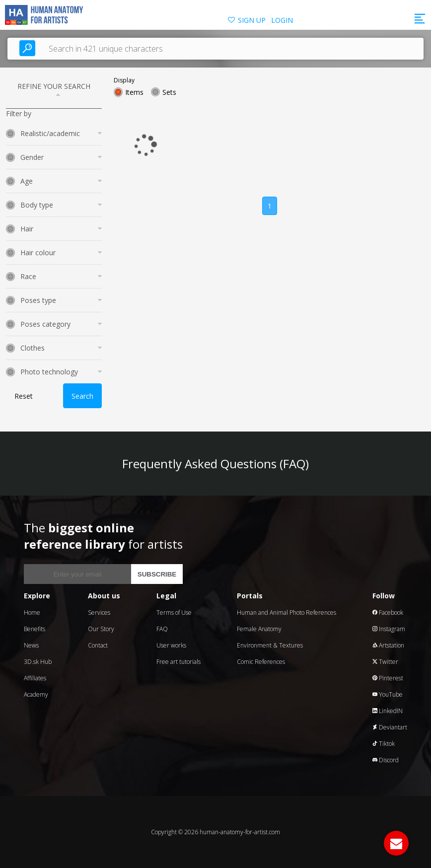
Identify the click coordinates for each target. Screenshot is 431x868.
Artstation (388, 645)
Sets (169, 92)
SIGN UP (252, 20)
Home (32, 613)
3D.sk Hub (38, 662)
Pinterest (388, 678)
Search (82, 396)
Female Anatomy (259, 629)
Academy (36, 694)
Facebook (388, 613)
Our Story (101, 629)
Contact (98, 645)
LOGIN (282, 20)
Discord (386, 760)
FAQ (162, 629)
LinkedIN (388, 711)
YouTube (388, 694)
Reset (24, 396)
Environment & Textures (270, 645)
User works (171, 645)
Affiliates (35, 678)
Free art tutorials (179, 662)
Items (134, 92)
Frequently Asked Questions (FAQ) (215, 464)
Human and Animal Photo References (287, 613)
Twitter (385, 662)
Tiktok (384, 744)
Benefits (35, 629)
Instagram (389, 629)
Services (99, 613)
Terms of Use (174, 613)
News (31, 645)
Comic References (261, 662)
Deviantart (390, 727)
